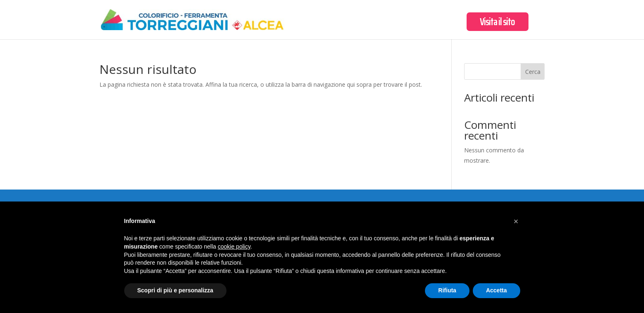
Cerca (533, 72)
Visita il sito (497, 24)
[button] (516, 221)
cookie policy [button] (234, 247)
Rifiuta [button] (447, 290)
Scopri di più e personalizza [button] (175, 290)
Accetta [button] (497, 290)
